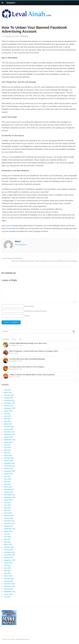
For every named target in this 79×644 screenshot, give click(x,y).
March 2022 (8, 513)
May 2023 (7, 482)
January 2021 (9, 550)
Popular (6, 339)
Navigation (11, 3)
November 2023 (9, 466)
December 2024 (9, 432)
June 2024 (7, 448)
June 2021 (7, 537)
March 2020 (8, 576)
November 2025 (9, 403)
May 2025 (7, 419)
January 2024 (9, 461)
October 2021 (9, 526)
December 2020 (9, 552)
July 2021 (7, 534)
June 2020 (7, 568)
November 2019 (9, 586)
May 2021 (7, 539)
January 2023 (9, 492)
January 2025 (9, 429)
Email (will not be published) (36, 311)
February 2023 (9, 489)
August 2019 (8, 594)
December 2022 (9, 495)
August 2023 (8, 474)
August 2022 (8, 500)
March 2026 (8, 393)
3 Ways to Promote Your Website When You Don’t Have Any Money (32, 375)
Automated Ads (13, 228)
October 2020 (9, 558)
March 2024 (8, 455)
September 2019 (10, 592)
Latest (14, 339)
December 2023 (9, 463)
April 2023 (7, 484)
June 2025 (7, 416)
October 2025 (9, 406)
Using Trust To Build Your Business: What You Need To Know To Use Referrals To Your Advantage (44, 261)
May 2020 (7, 571)
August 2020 (8, 563)
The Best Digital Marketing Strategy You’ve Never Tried (28, 343)
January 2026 (9, 398)
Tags (20, 339)
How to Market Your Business (12, 258)
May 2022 (7, 508)
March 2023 (8, 487)
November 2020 (9, 555)
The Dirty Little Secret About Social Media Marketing (27, 359)
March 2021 (8, 544)
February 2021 (9, 547)
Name (29, 306)
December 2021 (9, 521)
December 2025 (9, 400)
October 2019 (9, 589)
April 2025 (7, 421)
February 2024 (9, 458)
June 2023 (7, 479)
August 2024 (8, 442)
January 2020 (9, 581)
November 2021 (9, 523)
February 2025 (9, 427)
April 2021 (7, 542)
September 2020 (10, 560)
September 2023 (10, 471)
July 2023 (7, 476)
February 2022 (9, 516)
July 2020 (7, 565)
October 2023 (9, 468)
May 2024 (7, 450)
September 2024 (10, 440)
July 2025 (7, 413)
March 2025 (8, 424)
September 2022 (10, 497)
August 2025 (8, 411)
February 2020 (9, 578)
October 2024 (9, 437)
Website (27, 316)
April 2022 (7, 510)
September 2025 (10, 408)
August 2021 (8, 531)
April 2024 (7, 453)
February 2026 (9, 395)
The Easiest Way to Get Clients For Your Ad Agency (27, 367)
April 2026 (7, 390)
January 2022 (9, 518)
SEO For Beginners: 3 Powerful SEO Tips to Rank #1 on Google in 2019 (33, 351)
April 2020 (7, 573)
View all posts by (22, 245)
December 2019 (9, 584)
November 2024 (9, 434)
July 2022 (7, 503)
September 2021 (10, 529)
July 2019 (7, 597)
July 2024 (7, 445)
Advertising (24, 36)
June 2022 (7, 505)
